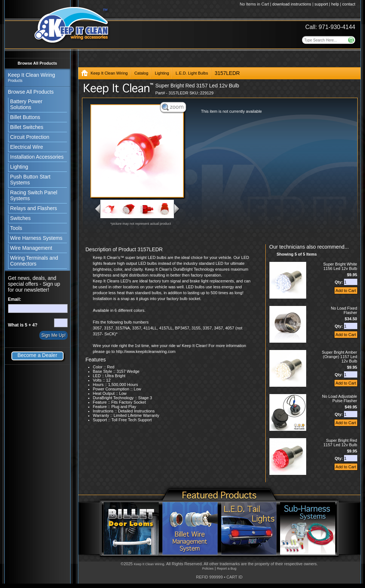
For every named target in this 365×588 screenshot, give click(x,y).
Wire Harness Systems (36, 238)
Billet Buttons (25, 117)
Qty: (339, 282)
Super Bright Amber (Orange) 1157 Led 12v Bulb (340, 357)
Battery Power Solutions (26, 104)
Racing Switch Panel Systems (34, 195)
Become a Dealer (37, 355)
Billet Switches (27, 127)
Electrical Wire (27, 147)
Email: (15, 299)
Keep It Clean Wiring (109, 73)
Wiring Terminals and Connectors (34, 261)
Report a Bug (227, 569)
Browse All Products (37, 63)
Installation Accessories (37, 157)
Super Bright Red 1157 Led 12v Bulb (340, 443)
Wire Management (31, 248)
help (335, 4)
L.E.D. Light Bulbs (192, 73)
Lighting (19, 167)
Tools (16, 228)
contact (349, 4)
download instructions (292, 4)
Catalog (141, 73)
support (321, 4)
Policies (208, 569)
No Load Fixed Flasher (344, 310)
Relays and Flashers (34, 208)
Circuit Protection (30, 137)
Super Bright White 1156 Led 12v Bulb (340, 266)
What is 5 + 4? (23, 325)
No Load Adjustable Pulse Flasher (339, 398)
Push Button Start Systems (31, 180)
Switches (21, 218)
